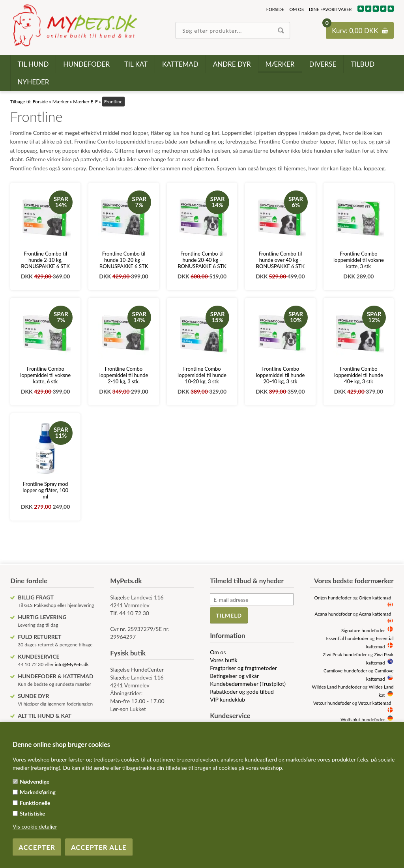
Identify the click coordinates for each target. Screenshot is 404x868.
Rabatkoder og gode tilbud (242, 692)
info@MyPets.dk (72, 664)
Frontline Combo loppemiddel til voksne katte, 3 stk (359, 260)
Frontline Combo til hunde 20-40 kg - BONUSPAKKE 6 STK (202, 260)
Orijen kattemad (375, 597)
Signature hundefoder (363, 630)
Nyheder (34, 82)
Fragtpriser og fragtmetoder (243, 668)
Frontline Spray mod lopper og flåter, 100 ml (45, 490)
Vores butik (224, 660)
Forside (275, 9)
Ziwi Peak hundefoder (345, 654)
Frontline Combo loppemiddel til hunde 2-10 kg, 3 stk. (124, 375)
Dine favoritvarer (330, 9)
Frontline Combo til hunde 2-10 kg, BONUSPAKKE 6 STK (45, 260)
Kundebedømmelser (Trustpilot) (248, 684)
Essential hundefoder (347, 638)
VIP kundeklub (227, 699)
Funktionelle (35, 803)
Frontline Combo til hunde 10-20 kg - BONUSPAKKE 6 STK (124, 260)
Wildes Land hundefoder (337, 687)
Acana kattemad (375, 614)
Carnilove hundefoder (345, 670)
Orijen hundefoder (333, 597)
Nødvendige (35, 781)
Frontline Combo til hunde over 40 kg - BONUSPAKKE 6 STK (281, 260)
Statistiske (33, 813)
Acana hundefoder (333, 614)
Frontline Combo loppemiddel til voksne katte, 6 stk (45, 375)
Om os (296, 9)
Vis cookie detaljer (35, 826)
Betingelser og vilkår (234, 676)
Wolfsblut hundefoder (363, 719)
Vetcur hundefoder (332, 703)
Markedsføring (38, 792)
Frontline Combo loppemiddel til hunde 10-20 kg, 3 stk (202, 375)
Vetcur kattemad (375, 703)
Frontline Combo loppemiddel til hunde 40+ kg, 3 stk (359, 375)
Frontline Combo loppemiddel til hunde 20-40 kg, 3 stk (281, 375)
